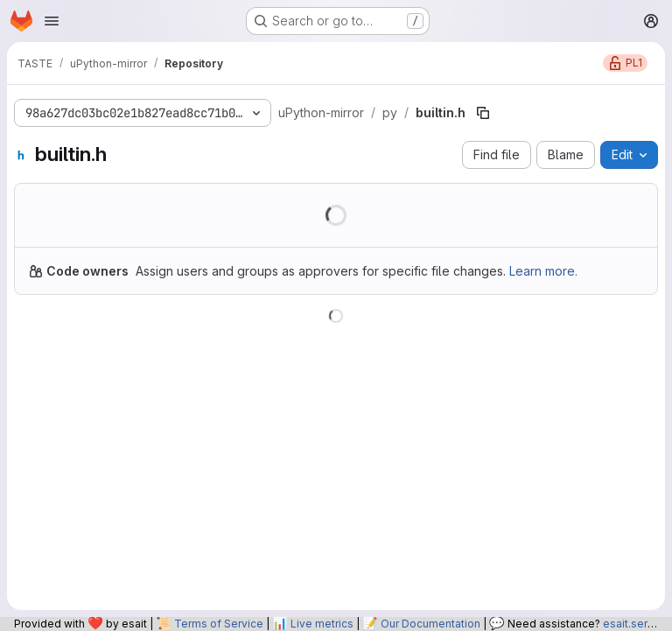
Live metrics (322, 624)
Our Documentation (430, 624)
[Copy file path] (483, 113)
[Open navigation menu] (52, 21)
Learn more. (543, 271)
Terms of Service (219, 624)
